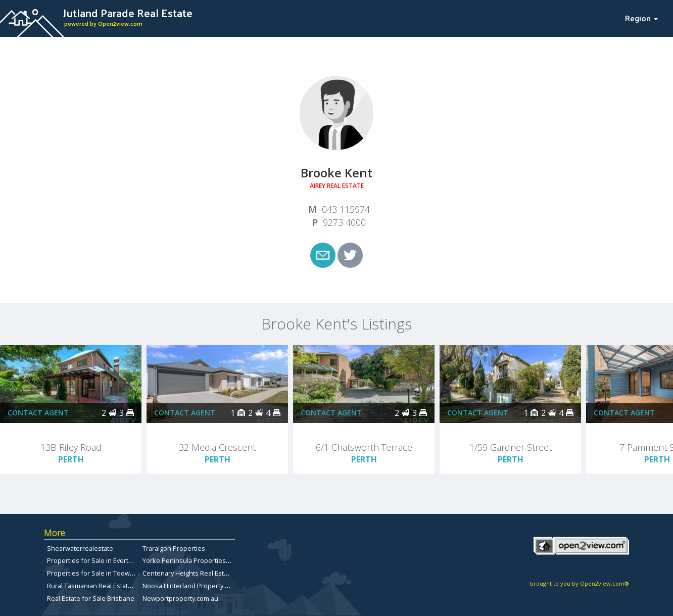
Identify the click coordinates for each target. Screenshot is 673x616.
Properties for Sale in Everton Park (99, 560)
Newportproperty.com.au (180, 598)
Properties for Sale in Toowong (94, 573)
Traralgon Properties (174, 548)
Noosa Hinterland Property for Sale (196, 586)
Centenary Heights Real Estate (188, 573)
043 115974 (346, 209)
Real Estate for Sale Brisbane (91, 598)
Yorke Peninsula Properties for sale (197, 560)
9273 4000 (344, 222)
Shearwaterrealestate (80, 548)
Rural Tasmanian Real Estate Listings (102, 586)
